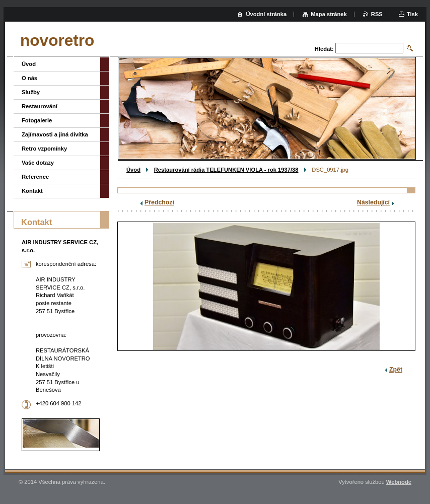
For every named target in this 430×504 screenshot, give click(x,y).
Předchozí (159, 202)
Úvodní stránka (266, 14)
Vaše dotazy (38, 163)
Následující (373, 202)
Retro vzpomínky (44, 149)
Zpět (396, 370)
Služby (31, 92)
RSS (377, 14)
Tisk (412, 14)
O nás (29, 78)
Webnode (399, 482)
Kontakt (32, 191)
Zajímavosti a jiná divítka (55, 134)
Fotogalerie (37, 120)
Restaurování (40, 106)
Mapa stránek (329, 14)
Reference (35, 177)
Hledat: (324, 49)
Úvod (133, 170)
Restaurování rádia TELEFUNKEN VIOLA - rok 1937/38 (226, 170)
